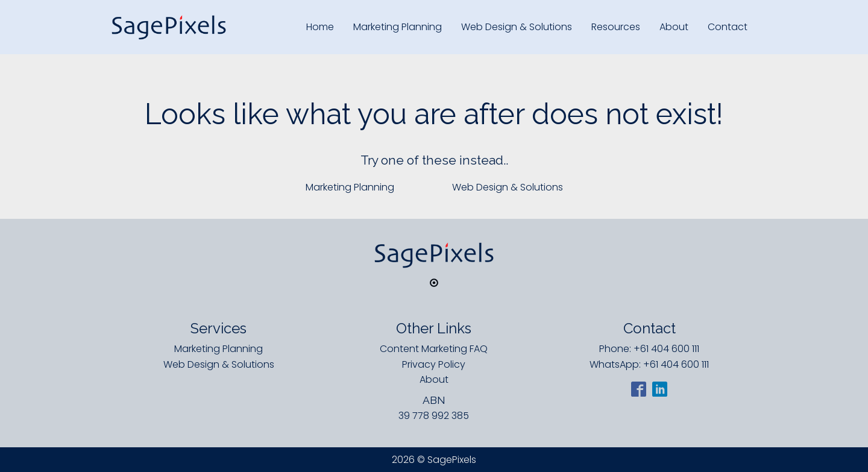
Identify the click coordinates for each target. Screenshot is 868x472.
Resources (616, 27)
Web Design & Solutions (517, 27)
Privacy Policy (434, 364)
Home (320, 27)
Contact (728, 27)
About (674, 27)
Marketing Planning (398, 27)
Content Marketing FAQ (434, 349)
